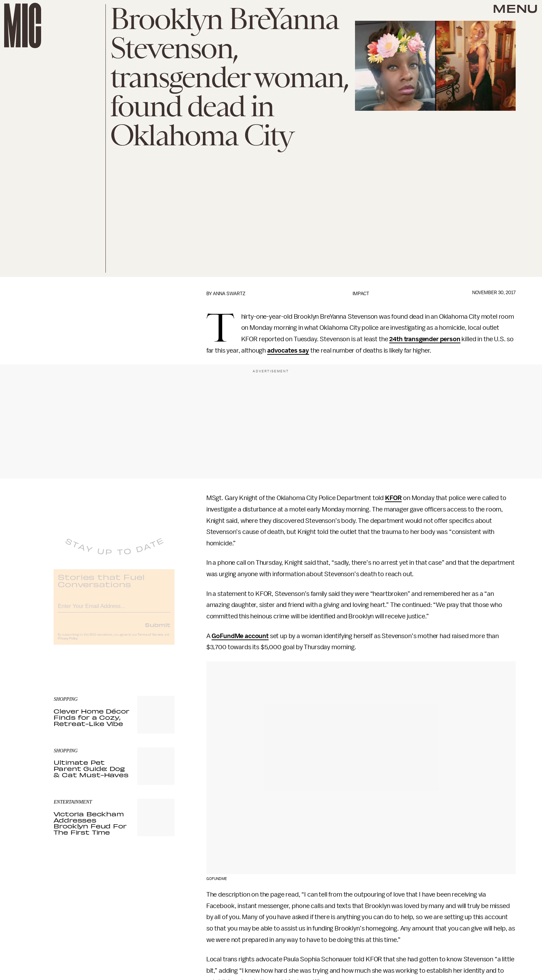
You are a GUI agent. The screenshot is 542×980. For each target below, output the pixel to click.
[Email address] (114, 610)
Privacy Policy (68, 643)
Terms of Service (150, 639)
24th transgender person (425, 339)
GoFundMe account (240, 636)
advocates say (288, 351)
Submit (158, 629)
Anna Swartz (229, 294)
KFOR (393, 498)
